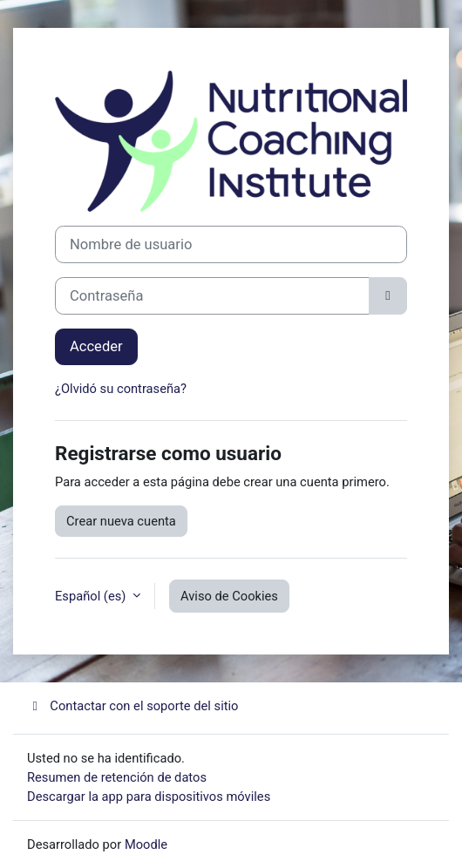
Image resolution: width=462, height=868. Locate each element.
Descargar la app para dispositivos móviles (149, 797)
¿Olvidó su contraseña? (121, 389)
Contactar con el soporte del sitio (132, 706)
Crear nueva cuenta (121, 521)
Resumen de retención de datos (117, 777)
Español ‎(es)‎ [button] (92, 596)
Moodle (146, 844)
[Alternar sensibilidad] (388, 296)
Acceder (96, 346)
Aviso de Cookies (229, 596)
